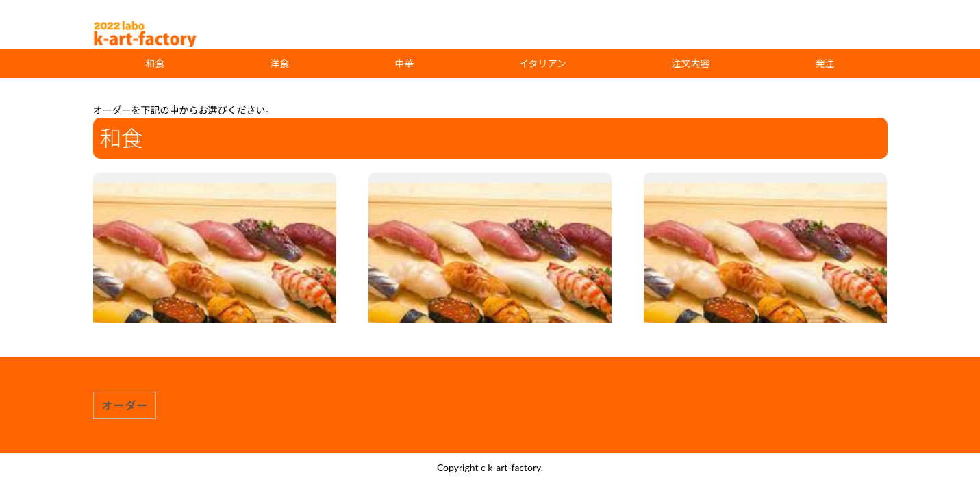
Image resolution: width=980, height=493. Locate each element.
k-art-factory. (515, 467)
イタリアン (543, 63)
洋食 (279, 63)
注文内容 (691, 63)
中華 (404, 63)
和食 (155, 63)
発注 (825, 63)
